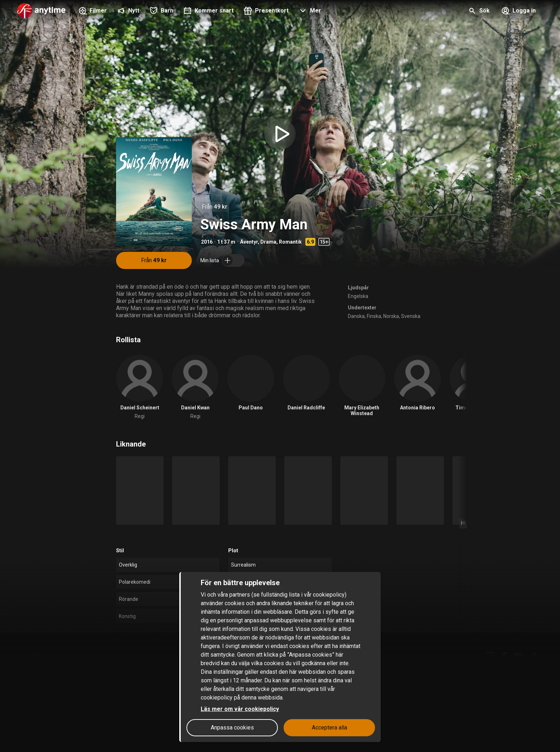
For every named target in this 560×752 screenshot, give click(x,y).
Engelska (358, 296)
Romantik (290, 242)
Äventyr (249, 242)
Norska (391, 316)
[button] (309, 11)
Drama (268, 242)
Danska (356, 316)
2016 (207, 242)
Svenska (411, 316)
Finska (374, 316)
